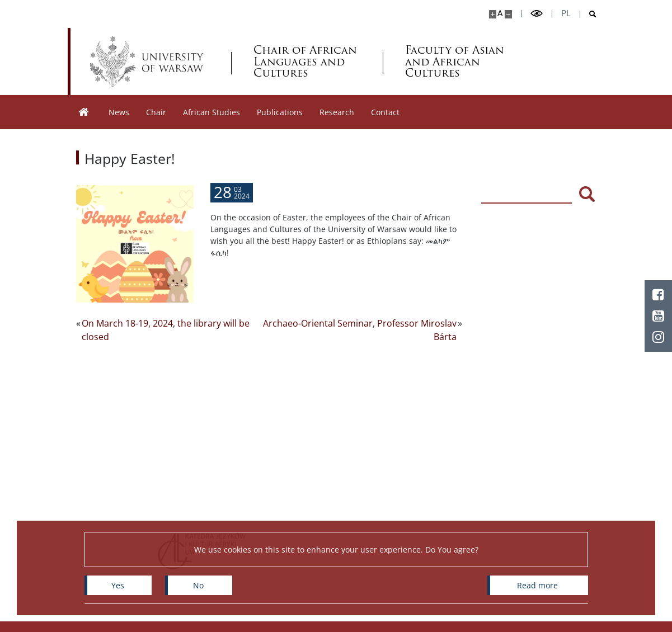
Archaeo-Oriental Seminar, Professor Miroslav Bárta (360, 330)
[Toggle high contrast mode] (537, 14)
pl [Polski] (566, 13)
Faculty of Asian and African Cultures (455, 62)
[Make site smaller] (508, 14)
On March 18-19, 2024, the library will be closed (166, 330)
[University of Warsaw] (149, 62)
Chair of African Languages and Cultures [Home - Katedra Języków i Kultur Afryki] (305, 62)
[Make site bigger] (493, 14)
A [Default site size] (500, 13)
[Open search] (588, 14)
